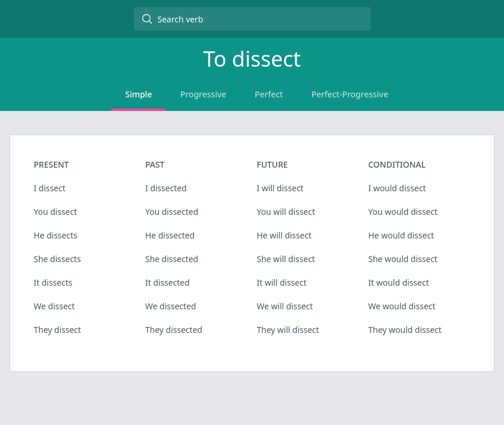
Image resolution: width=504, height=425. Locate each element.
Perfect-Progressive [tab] (350, 94)
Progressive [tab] (203, 94)
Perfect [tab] (269, 94)
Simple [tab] (139, 94)
